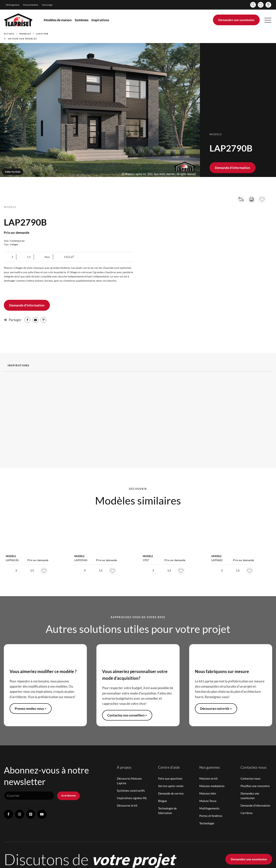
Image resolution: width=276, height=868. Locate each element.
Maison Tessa (208, 801)
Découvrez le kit (127, 805)
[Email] (35, 320)
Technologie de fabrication (167, 811)
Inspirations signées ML (132, 798)
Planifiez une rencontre (255, 786)
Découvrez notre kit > (216, 709)
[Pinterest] (44, 320)
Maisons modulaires (212, 786)
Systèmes (82, 20)
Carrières (247, 813)
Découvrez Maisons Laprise (129, 781)
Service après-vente (171, 786)
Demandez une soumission (236, 20)
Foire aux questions (170, 778)
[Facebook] (27, 320)
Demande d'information (232, 168)
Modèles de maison (58, 20)
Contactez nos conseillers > (127, 715)
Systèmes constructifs (131, 791)
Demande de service (171, 793)
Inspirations (100, 20)
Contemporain (17, 241)
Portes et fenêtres (31, 5)
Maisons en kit (209, 778)
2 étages (14, 244)
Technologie (47, 5)
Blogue (163, 801)
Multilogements (13, 5)
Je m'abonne (68, 795)
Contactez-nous (251, 778)
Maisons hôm (208, 793)
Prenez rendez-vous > (31, 709)
